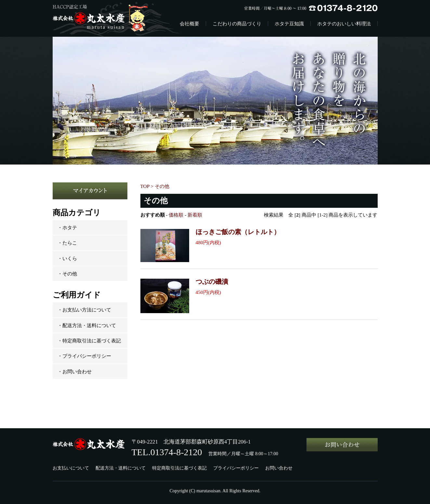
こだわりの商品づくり (237, 24)
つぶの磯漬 (212, 282)
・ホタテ (67, 227)
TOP (145, 186)
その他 (162, 186)
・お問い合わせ (75, 371)
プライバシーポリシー (236, 468)
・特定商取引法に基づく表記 (89, 341)
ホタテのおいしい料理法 (344, 24)
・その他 (67, 274)
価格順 (176, 215)
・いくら (67, 258)
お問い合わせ (279, 468)
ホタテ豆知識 (289, 24)
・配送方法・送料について (87, 325)
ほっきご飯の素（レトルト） (238, 232)
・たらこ (67, 243)
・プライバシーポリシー (84, 356)
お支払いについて (71, 468)
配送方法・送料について (121, 468)
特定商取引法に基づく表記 (179, 468)
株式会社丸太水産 (105, 18)
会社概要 (189, 24)
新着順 (195, 215)
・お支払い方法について (84, 310)
